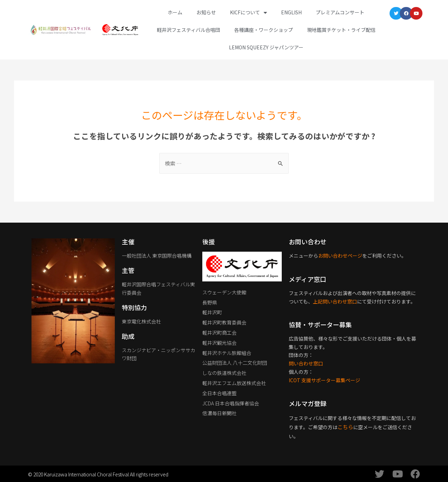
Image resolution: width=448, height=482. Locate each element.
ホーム (175, 12)
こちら (345, 427)
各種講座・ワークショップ (264, 30)
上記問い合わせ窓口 (335, 301)
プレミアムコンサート (340, 12)
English (291, 12)
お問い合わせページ (340, 256)
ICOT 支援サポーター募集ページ (324, 380)
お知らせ (206, 12)
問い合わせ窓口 (306, 363)
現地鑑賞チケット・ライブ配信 (341, 30)
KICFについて (248, 12)
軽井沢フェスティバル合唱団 (188, 30)
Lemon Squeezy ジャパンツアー (266, 47)
